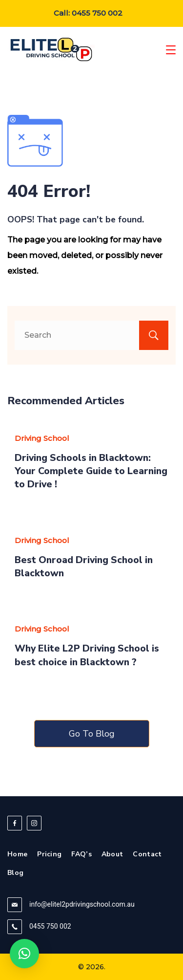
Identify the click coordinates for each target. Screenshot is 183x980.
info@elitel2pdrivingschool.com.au (82, 904)
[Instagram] (34, 823)
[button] (24, 954)
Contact (147, 854)
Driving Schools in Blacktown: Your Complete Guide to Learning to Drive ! (91, 471)
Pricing (49, 854)
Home (17, 854)
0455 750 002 (50, 926)
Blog (15, 873)
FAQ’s (81, 854)
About (112, 854)
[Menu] (171, 50)
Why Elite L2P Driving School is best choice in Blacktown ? (87, 655)
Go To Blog (92, 734)
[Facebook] (15, 823)
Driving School (42, 438)
